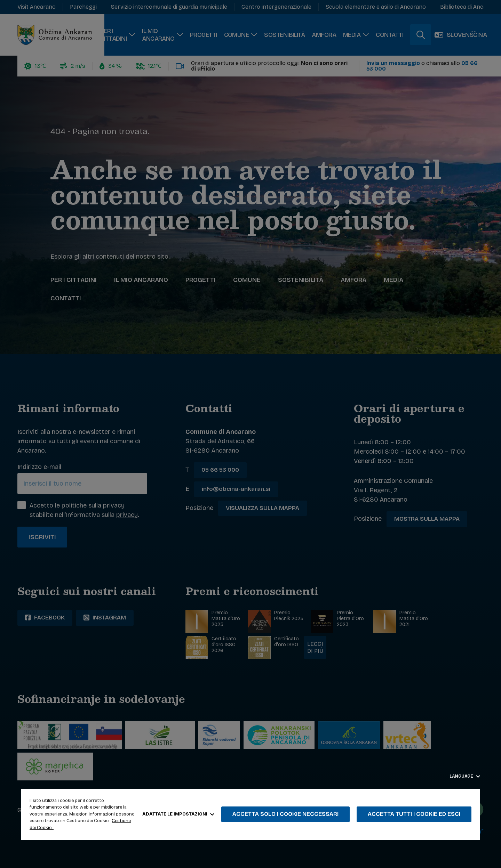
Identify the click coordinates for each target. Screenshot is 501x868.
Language (465, 776)
